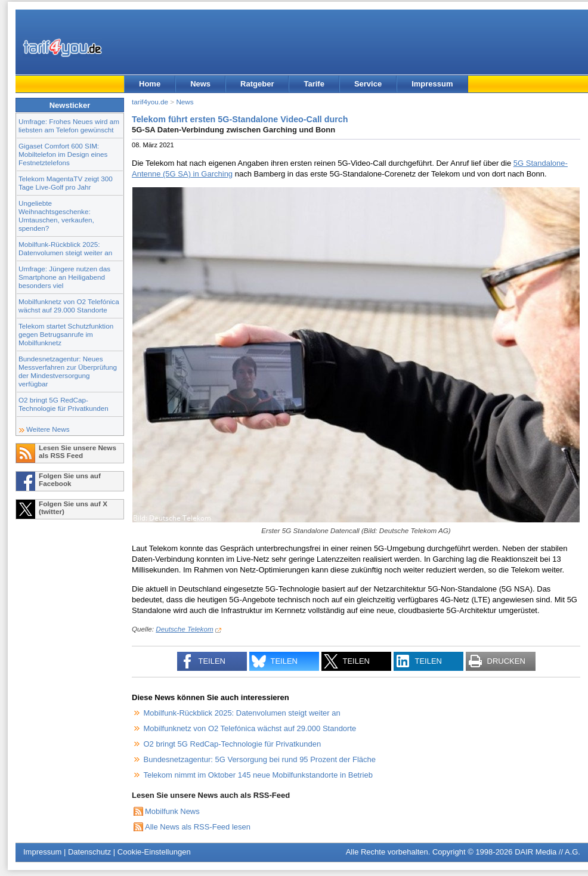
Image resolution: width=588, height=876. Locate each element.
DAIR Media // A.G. (547, 852)
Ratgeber (257, 84)
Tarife (314, 84)
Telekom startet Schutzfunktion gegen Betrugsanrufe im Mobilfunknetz (66, 334)
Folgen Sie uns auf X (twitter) (73, 507)
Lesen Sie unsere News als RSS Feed (78, 451)
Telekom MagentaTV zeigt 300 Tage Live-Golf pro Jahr (66, 183)
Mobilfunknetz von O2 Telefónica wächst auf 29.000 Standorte (69, 306)
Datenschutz (89, 852)
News (200, 84)
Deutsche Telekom (184, 629)
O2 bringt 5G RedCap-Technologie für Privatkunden (64, 404)
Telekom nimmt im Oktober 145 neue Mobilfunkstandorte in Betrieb (258, 775)
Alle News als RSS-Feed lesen (198, 827)
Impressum (432, 84)
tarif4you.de (150, 102)
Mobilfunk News (172, 811)
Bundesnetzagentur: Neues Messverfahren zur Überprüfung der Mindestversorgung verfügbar (68, 371)
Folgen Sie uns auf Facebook (70, 479)
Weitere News (48, 429)
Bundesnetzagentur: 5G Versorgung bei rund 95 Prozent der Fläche (260, 759)
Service (368, 84)
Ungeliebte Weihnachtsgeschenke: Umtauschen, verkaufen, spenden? (56, 216)
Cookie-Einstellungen (154, 852)
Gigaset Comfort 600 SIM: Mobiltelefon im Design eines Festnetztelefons (63, 154)
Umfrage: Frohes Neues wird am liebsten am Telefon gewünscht (69, 126)
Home (150, 84)
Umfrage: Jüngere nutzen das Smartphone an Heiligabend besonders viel (64, 277)
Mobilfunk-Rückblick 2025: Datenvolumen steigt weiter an (65, 248)
